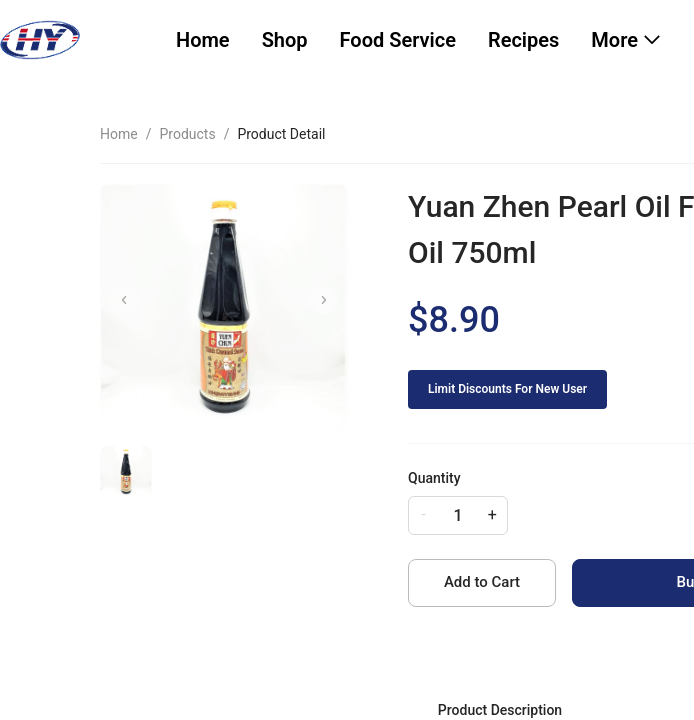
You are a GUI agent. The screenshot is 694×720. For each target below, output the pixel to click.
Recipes (523, 40)
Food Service (398, 40)
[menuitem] (203, 40)
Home (203, 40)
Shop (285, 40)
